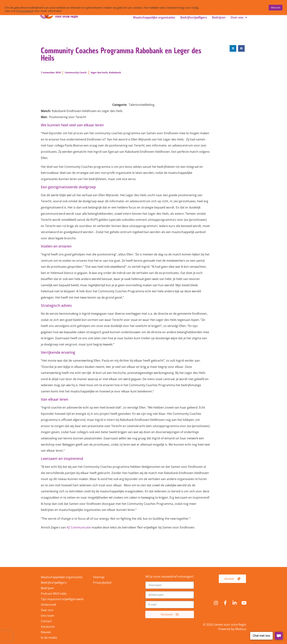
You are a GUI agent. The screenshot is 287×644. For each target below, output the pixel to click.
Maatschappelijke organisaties (154, 17)
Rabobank (115, 72)
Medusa (241, 629)
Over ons (239, 17)
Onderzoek (48, 605)
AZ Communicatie (79, 527)
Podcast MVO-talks (54, 594)
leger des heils (99, 72)
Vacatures (48, 627)
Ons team (48, 616)
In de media (49, 638)
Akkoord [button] (276, 8)
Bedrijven (219, 17)
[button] (233, 48)
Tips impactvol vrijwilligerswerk (62, 599)
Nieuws (46, 632)
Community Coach (76, 72)
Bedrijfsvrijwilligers (194, 17)
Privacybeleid (102, 583)
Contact (46, 621)
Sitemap (99, 577)
